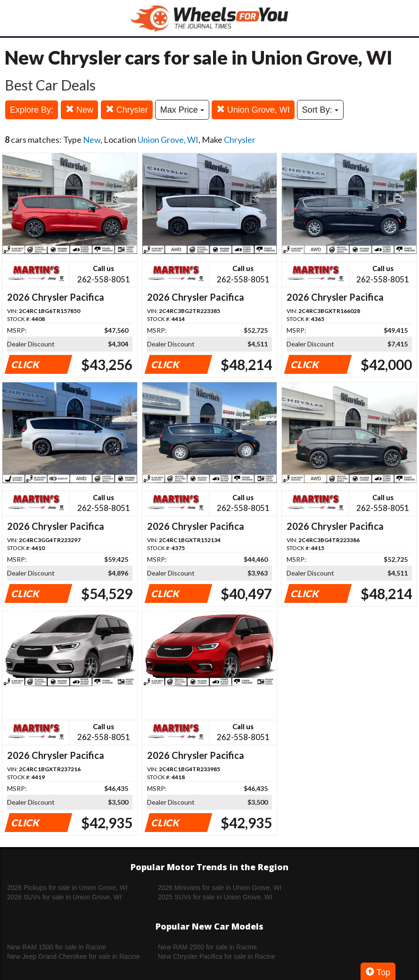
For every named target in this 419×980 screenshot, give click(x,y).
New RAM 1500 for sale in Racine (57, 947)
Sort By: (320, 110)
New (79, 110)
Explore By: (32, 110)
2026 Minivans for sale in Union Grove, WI (220, 888)
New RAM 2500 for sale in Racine (207, 947)
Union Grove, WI (253, 110)
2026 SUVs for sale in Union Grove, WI (64, 897)
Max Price (182, 110)
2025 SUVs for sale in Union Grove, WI (215, 897)
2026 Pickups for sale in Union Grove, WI (67, 888)
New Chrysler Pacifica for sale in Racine (217, 956)
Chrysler (127, 110)
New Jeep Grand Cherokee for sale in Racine (74, 956)
